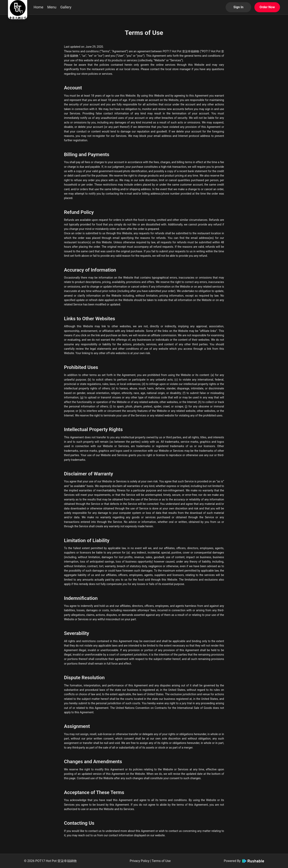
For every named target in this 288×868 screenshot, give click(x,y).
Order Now (267, 7)
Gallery (66, 7)
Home (38, 7)
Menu (52, 7)
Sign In (238, 7)
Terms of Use (161, 861)
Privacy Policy (140, 861)
